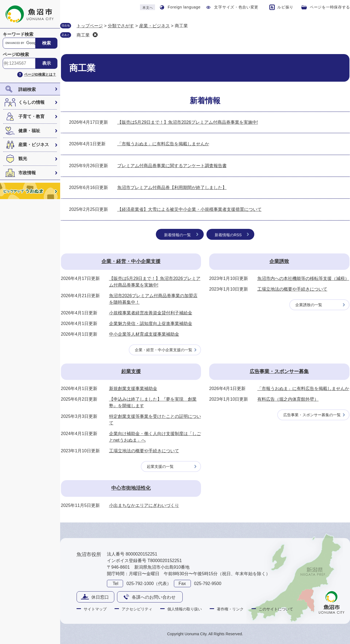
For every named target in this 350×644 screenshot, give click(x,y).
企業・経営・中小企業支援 (131, 261)
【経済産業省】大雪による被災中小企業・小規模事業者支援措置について (189, 209)
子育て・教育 (31, 116)
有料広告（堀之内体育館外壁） (288, 399)
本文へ (148, 8)
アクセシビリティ (137, 609)
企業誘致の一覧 (309, 305)
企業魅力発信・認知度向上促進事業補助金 (151, 324)
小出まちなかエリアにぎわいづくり (144, 505)
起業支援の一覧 (160, 466)
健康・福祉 (29, 131)
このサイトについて (276, 609)
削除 (95, 35)
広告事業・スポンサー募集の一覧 (312, 415)
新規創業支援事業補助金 (133, 389)
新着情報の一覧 (177, 235)
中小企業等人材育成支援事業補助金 (144, 334)
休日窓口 (100, 597)
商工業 (83, 35)
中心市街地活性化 (131, 488)
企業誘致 (279, 261)
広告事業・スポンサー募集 (279, 371)
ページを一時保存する (330, 7)
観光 (23, 159)
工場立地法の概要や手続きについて (292, 289)
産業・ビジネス (34, 145)
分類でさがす (121, 26)
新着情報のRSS (228, 235)
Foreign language (184, 7)
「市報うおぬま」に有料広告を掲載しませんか (163, 144)
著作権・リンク (230, 609)
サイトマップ (95, 609)
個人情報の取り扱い (185, 609)
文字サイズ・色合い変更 (236, 7)
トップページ (90, 26)
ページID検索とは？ (40, 74)
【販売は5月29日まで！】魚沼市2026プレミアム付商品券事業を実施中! (188, 122)
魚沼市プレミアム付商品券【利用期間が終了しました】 (172, 187)
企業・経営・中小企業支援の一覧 (164, 350)
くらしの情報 (31, 102)
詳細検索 (27, 89)
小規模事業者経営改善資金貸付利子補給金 (151, 313)
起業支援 (131, 371)
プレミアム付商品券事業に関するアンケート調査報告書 (172, 166)
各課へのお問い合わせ (154, 597)
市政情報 (27, 173)
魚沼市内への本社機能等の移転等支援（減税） (303, 278)
